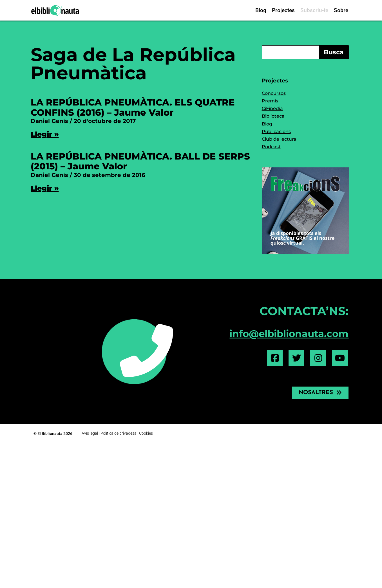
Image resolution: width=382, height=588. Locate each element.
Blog (261, 10)
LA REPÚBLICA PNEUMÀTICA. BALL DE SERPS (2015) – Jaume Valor (140, 161)
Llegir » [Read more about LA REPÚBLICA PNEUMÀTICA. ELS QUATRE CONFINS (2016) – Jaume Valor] (45, 134)
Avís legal (90, 433)
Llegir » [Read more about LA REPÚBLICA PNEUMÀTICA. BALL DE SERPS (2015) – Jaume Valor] (45, 188)
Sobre (341, 10)
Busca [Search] (334, 52)
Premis (270, 101)
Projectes (283, 10)
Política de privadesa (119, 433)
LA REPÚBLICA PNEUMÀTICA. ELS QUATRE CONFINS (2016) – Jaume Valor (133, 107)
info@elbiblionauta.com (289, 334)
